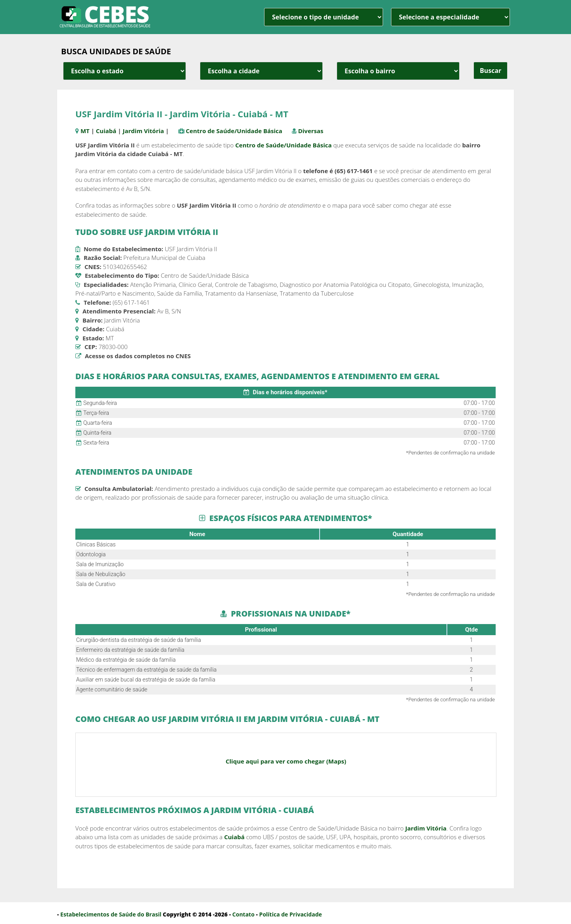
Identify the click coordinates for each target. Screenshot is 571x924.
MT (85, 131)
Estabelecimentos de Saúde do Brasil (111, 914)
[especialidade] (450, 17)
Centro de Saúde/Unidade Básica (234, 131)
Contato (243, 914)
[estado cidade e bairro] (125, 71)
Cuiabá (106, 131)
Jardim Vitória (143, 131)
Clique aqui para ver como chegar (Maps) (286, 761)
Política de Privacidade (291, 914)
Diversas (311, 131)
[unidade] (324, 17)
